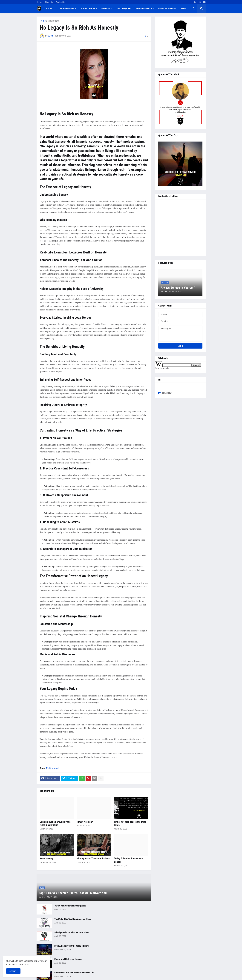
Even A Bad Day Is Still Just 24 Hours (72, 946)
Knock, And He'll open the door (68, 959)
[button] (194, 9)
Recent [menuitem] (50, 9)
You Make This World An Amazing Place (73, 919)
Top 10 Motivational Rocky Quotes (70, 906)
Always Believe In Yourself (178, 288)
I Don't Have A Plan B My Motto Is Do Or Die (74, 973)
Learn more (23, 964)
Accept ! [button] (13, 971)
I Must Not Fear (85, 822)
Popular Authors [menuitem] (167, 9)
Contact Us (61, 2)
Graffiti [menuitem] (106, 9)
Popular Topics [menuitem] (144, 9)
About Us (49, 2)
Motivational (54, 21)
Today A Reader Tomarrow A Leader (128, 860)
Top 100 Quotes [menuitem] (124, 9)
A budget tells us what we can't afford (72, 932)
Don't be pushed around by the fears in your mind (55, 824)
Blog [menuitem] (183, 9)
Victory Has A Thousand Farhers (93, 859)
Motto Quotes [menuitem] (67, 9)
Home (39, 2)
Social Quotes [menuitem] (88, 9)
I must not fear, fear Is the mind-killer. (131, 824)
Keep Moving (46, 859)
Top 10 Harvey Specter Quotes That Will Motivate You (73, 893)
